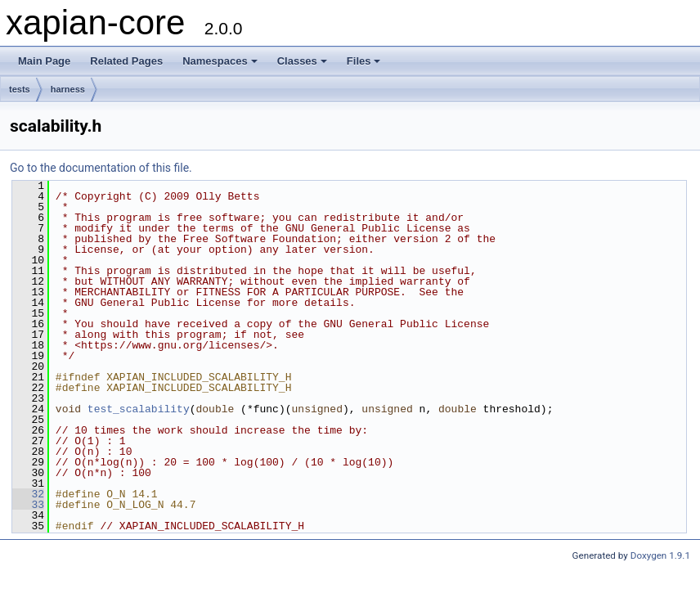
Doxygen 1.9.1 (660, 555)
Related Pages (126, 61)
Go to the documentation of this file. (101, 168)
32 (28, 494)
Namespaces (220, 61)
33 (28, 505)
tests (20, 89)
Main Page (44, 61)
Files (364, 61)
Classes (302, 61)
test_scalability (139, 409)
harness (68, 89)
